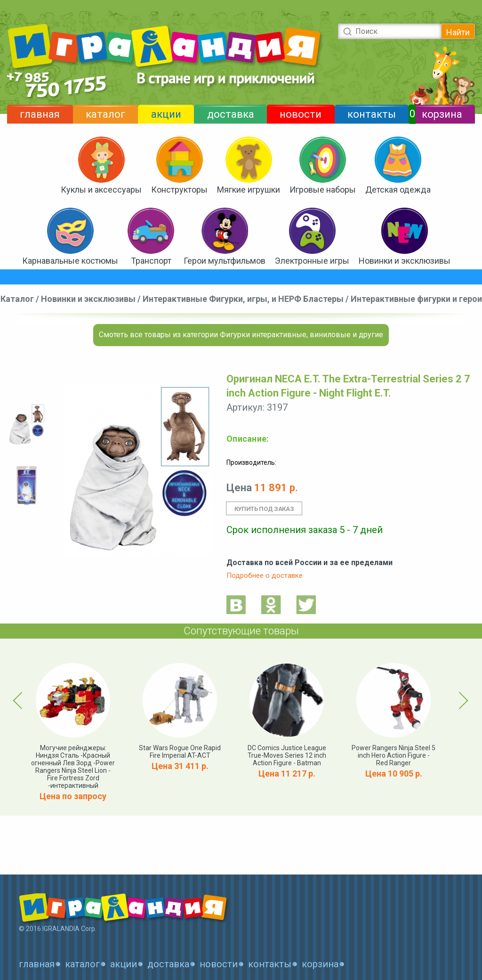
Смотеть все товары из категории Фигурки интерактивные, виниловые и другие (241, 335)
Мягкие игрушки (249, 190)
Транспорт (151, 261)
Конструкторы (179, 190)
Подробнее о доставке (265, 575)
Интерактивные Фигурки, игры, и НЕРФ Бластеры (243, 299)
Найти (458, 32)
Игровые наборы (323, 190)
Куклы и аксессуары (101, 190)
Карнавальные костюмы (70, 261)
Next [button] (462, 700)
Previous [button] (19, 700)
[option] (26, 425)
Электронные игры (312, 261)
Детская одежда (398, 190)
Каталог (17, 299)
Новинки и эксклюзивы (405, 261)
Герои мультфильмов (225, 261)
